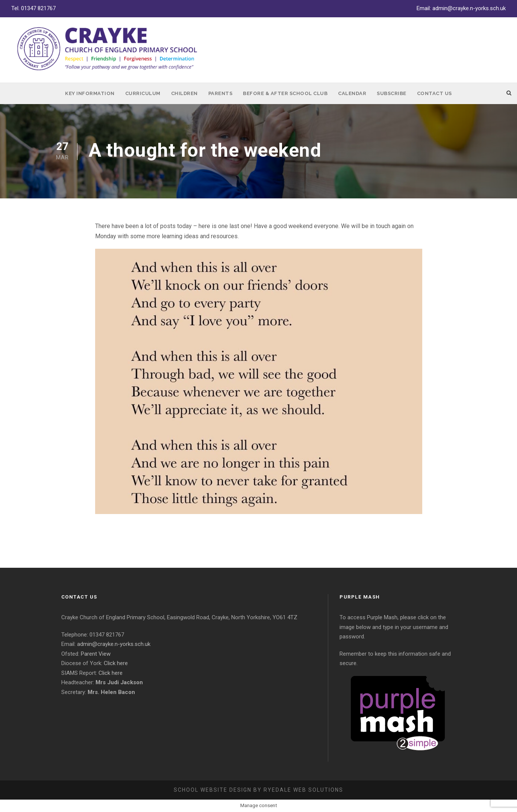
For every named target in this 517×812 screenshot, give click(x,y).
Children (184, 93)
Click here (116, 663)
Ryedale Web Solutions (303, 790)
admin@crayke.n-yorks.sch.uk (469, 8)
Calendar (352, 93)
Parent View (96, 654)
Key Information (90, 93)
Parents (221, 93)
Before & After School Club (285, 93)
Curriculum (143, 93)
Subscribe (392, 93)
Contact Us (434, 93)
